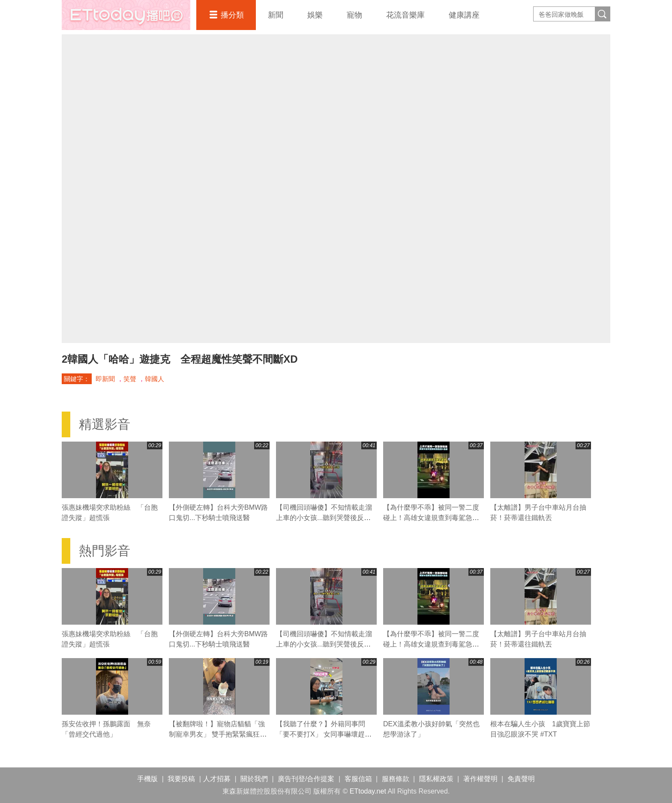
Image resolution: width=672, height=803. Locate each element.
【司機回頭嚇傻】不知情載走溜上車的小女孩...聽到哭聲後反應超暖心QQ (324, 518)
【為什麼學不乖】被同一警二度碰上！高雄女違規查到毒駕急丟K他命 (433, 518)
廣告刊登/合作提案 (306, 779)
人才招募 (217, 779)
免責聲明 (521, 779)
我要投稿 (181, 779)
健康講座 (464, 15)
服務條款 (396, 779)
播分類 (232, 15)
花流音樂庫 (405, 15)
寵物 (354, 15)
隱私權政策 (436, 779)
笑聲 (130, 379)
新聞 (276, 15)
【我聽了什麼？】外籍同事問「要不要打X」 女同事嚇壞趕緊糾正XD (324, 734)
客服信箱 (358, 779)
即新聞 (105, 379)
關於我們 (254, 779)
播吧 (126, 15)
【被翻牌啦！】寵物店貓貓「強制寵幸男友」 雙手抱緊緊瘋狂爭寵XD (218, 734)
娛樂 (315, 15)
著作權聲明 (480, 779)
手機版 (147, 779)
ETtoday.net (368, 791)
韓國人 (154, 379)
